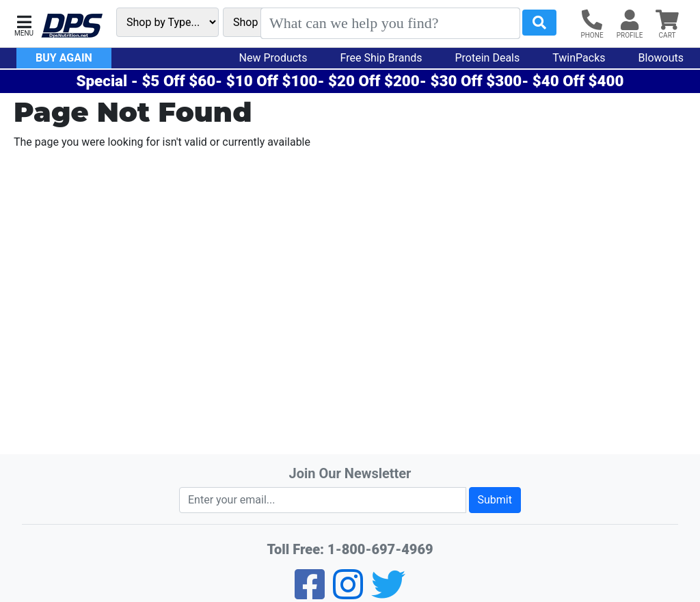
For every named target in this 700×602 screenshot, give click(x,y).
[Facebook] (310, 593)
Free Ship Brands (381, 58)
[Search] (390, 23)
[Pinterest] (348, 593)
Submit (495, 500)
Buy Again (64, 58)
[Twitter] (388, 593)
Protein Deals (488, 58)
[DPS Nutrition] (72, 26)
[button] (24, 24)
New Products (273, 58)
